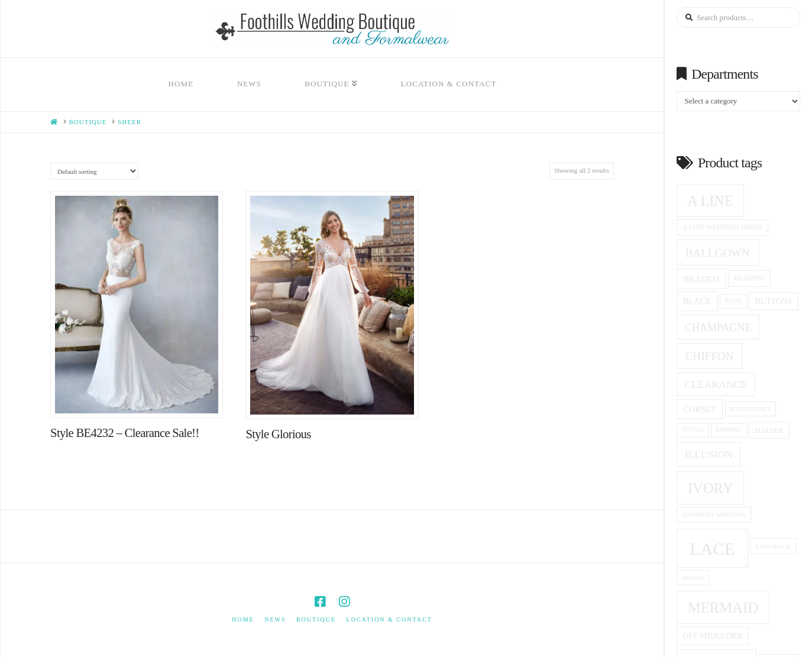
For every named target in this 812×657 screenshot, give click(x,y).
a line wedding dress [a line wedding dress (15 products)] (723, 227)
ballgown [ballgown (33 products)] (718, 253)
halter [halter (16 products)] (769, 431)
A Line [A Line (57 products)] (711, 201)
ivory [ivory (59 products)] (711, 488)
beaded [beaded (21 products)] (701, 279)
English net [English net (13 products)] (751, 409)
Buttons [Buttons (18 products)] (774, 301)
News (275, 619)
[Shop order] (94, 171)
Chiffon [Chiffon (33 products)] (710, 356)
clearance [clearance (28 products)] (716, 384)
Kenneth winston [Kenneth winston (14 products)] (714, 514)
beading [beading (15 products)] (750, 278)
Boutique (316, 619)
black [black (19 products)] (697, 301)
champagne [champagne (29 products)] (718, 328)
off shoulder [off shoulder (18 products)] (713, 636)
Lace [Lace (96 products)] (712, 549)
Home (243, 619)
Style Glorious (278, 434)
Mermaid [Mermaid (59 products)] (723, 608)
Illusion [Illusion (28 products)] (709, 454)
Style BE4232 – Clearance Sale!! (124, 433)
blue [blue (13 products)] (733, 301)
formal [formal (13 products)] (729, 430)
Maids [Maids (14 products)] (693, 578)
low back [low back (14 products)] (774, 546)
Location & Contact (389, 619)
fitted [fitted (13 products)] (693, 430)
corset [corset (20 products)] (699, 409)
